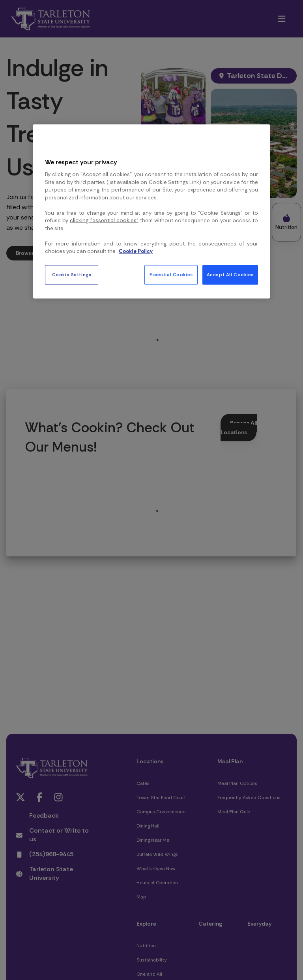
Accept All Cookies (230, 274)
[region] (151, 212)
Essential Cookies (171, 274)
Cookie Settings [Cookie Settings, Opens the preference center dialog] (72, 274)
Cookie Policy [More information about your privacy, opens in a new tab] (136, 251)
